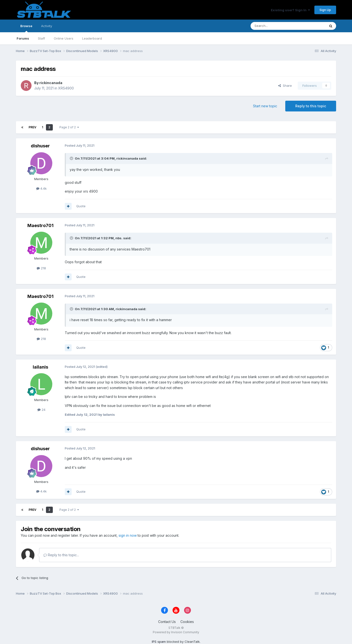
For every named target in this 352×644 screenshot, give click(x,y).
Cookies (187, 622)
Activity (47, 26)
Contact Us (167, 622)
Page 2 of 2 (69, 127)
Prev (33, 127)
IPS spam (159, 642)
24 (41, 410)
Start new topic (265, 106)
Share (285, 86)
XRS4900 (66, 88)
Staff (41, 38)
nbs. (119, 238)
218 (41, 268)
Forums (23, 38)
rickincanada (51, 83)
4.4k (41, 188)
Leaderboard (92, 38)
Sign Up (325, 10)
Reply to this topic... (61, 555)
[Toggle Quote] (72, 158)
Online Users (64, 38)
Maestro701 (40, 225)
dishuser (40, 146)
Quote (81, 206)
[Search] (275, 26)
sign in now (128, 535)
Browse (26, 28)
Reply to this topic (311, 106)
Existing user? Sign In (290, 10)
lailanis (40, 367)
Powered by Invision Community (176, 632)
